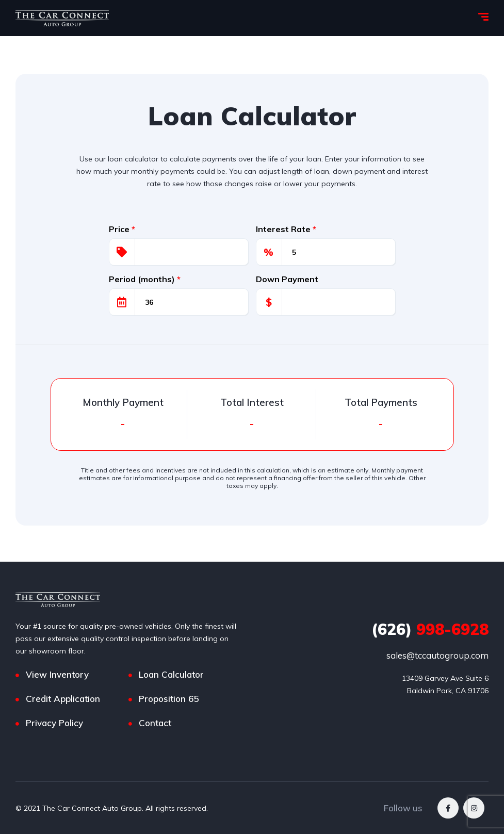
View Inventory (57, 674)
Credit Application (63, 699)
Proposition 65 (169, 699)
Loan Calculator (171, 674)
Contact (155, 723)
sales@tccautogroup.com (437, 655)
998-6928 (430, 629)
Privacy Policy (54, 723)
